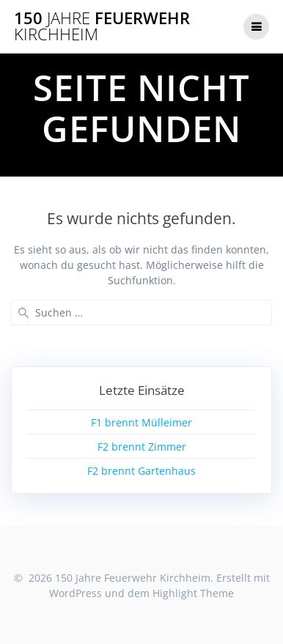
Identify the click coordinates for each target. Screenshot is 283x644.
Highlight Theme (193, 593)
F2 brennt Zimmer (142, 447)
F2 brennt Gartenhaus (141, 471)
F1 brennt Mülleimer (141, 422)
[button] (31, 47)
